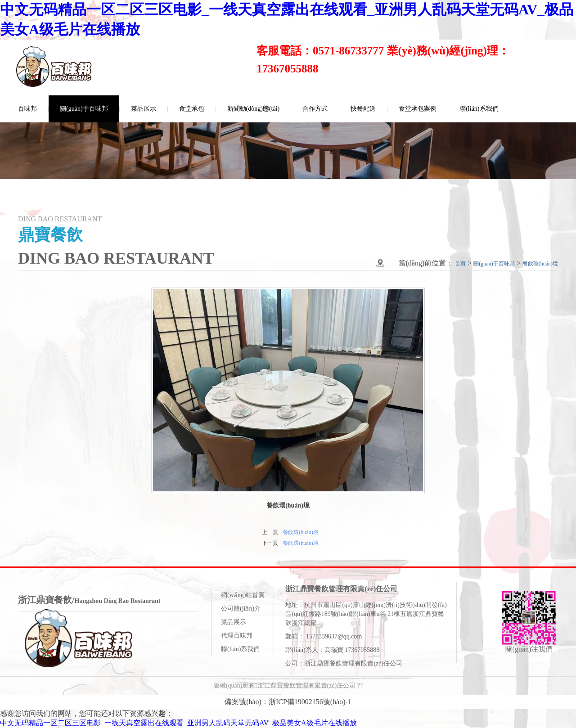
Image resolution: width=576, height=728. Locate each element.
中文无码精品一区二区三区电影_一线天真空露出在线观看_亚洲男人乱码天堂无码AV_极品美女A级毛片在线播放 (178, 723)
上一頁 (270, 532)
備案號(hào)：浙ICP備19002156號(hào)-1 (288, 702)
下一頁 (270, 543)
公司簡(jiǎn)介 (241, 609)
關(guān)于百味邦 (84, 109)
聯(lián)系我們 (479, 109)
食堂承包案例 (418, 109)
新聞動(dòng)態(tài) (254, 109)
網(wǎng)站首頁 (243, 595)
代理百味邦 (237, 636)
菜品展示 (144, 109)
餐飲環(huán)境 (300, 532)
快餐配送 (363, 109)
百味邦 (27, 109)
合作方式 (315, 109)
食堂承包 (192, 109)
